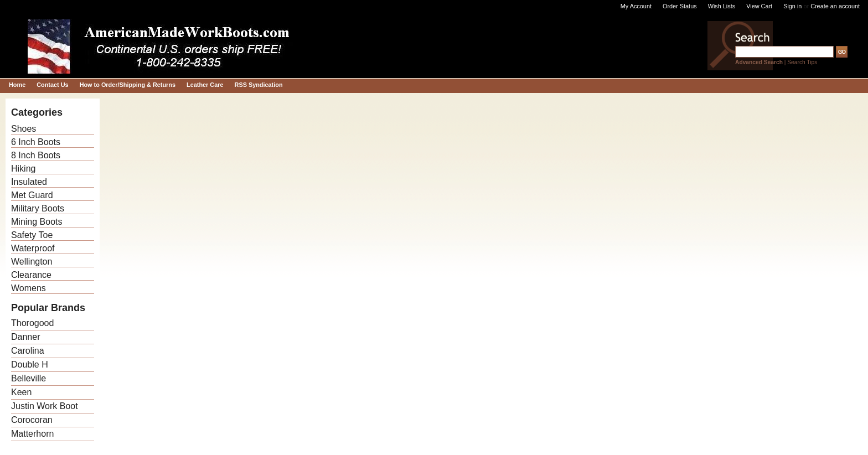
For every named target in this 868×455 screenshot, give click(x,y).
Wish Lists (722, 6)
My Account (636, 6)
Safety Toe (32, 235)
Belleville (29, 378)
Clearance (31, 275)
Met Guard (32, 195)
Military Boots (38, 208)
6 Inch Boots (36, 142)
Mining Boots (37, 222)
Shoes (24, 129)
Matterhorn (32, 434)
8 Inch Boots (36, 155)
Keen (21, 392)
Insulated (29, 182)
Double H (30, 364)
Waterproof (33, 248)
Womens (29, 288)
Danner (25, 337)
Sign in (792, 6)
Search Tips (802, 62)
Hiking (23, 169)
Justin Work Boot (45, 406)
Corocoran (32, 420)
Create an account (835, 6)
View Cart (759, 6)
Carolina (28, 351)
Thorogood (32, 323)
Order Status (680, 6)
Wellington (32, 262)
